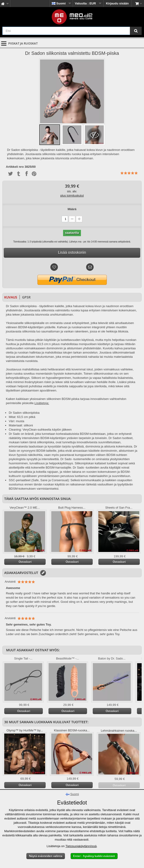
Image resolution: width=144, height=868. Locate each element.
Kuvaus (11, 297)
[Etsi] (136, 31)
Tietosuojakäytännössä (81, 846)
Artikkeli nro (15, 167)
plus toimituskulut (72, 196)
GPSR (26, 297)
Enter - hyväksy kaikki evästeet (94, 856)
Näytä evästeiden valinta (46, 856)
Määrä (72, 209)
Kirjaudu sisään (117, 3)
